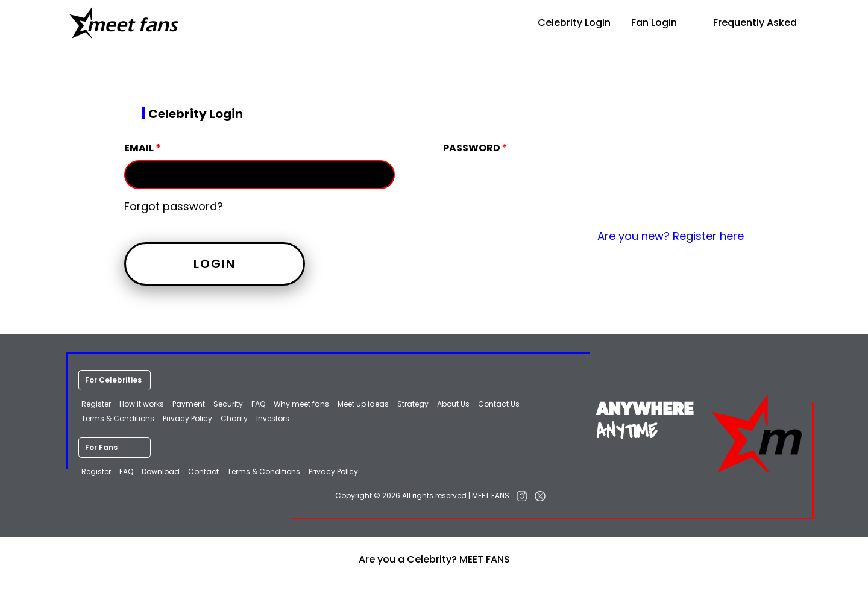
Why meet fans (301, 404)
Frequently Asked (747, 23)
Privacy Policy (187, 418)
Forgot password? (174, 206)
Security (228, 404)
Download (161, 471)
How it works (142, 404)
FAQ (258, 404)
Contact (203, 471)
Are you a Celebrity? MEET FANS (434, 559)
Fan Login (654, 23)
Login (215, 264)
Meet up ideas (363, 404)
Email (143, 148)
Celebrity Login (566, 23)
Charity (234, 418)
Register (96, 404)
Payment (189, 404)
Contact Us (499, 404)
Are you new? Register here (671, 236)
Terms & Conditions (118, 418)
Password (475, 148)
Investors (273, 418)
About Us (453, 404)
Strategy (413, 404)
